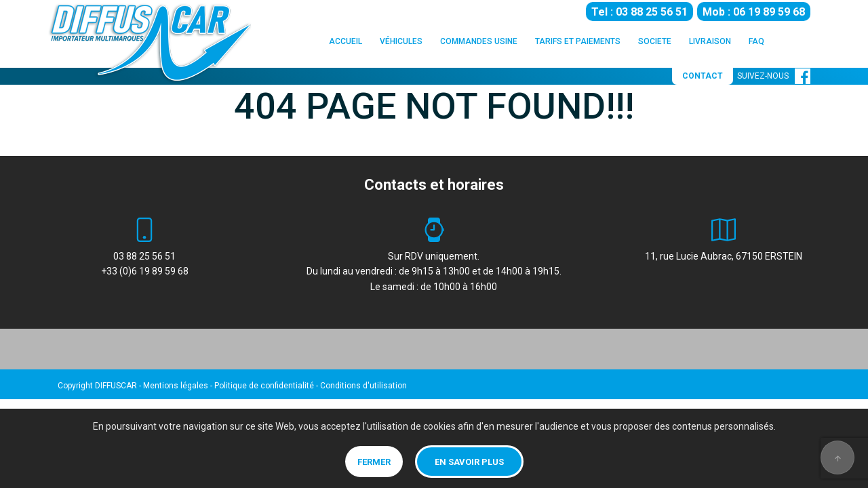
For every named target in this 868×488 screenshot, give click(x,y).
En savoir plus (469, 462)
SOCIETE (655, 41)
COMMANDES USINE (479, 41)
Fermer (374, 462)
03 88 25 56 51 (144, 256)
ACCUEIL (346, 41)
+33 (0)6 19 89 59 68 (145, 271)
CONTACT (703, 76)
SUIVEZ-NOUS (774, 76)
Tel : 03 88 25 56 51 (639, 12)
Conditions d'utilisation (363, 386)
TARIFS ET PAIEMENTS (578, 41)
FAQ (756, 41)
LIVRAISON (710, 41)
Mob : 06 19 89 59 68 (754, 12)
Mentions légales (176, 386)
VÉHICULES (401, 41)
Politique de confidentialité (264, 386)
